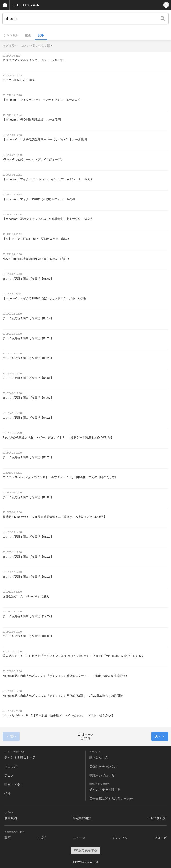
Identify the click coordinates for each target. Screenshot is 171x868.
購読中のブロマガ (102, 775)
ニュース (79, 838)
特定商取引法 (82, 818)
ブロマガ (11, 767)
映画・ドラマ (14, 785)
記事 (41, 35)
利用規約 (11, 818)
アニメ (9, 775)
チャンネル (11, 35)
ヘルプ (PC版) (157, 818)
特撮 (8, 794)
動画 (28, 35)
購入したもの (99, 757)
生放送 (42, 838)
